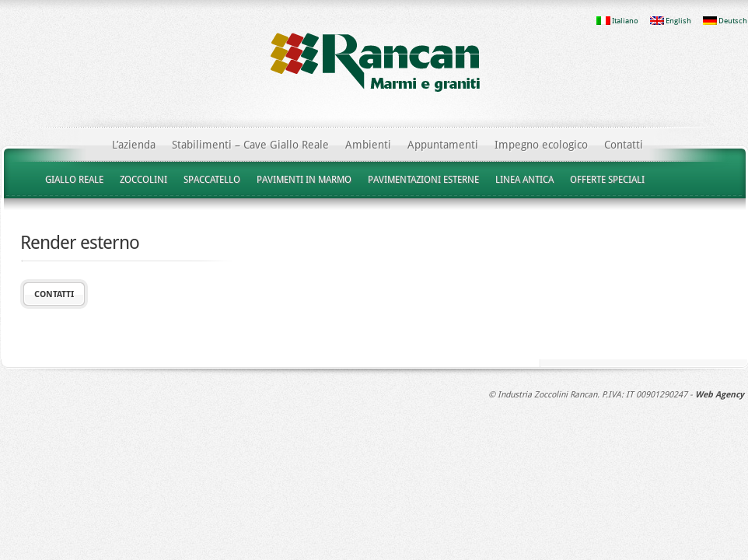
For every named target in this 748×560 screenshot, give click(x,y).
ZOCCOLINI (143, 180)
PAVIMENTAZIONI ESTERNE (423, 180)
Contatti (624, 145)
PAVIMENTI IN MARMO (304, 180)
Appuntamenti (443, 145)
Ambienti (368, 145)
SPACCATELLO (212, 180)
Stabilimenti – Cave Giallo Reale (250, 145)
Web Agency (720, 395)
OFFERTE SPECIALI (607, 180)
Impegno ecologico (541, 145)
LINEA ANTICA (524, 180)
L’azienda (134, 145)
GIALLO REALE (74, 180)
